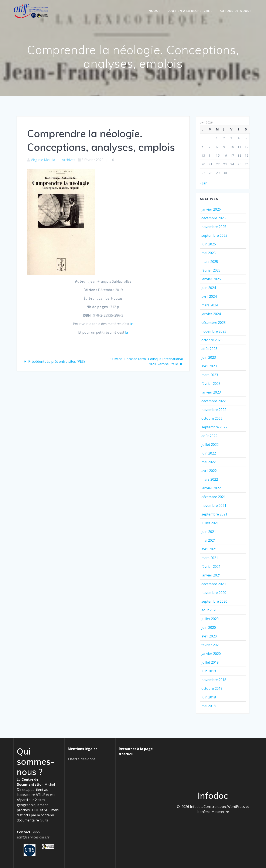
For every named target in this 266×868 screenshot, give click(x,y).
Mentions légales (83, 749)
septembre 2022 (214, 427)
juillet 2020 (210, 619)
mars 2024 (210, 305)
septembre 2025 (214, 235)
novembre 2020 (214, 593)
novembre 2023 (214, 331)
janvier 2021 (211, 575)
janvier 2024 (211, 314)
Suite (44, 820)
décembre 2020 (214, 584)
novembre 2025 (214, 227)
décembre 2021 (214, 497)
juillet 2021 (210, 523)
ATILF (40, 795)
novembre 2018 (214, 680)
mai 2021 (209, 540)
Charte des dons (82, 759)
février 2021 (211, 566)
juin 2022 (209, 453)
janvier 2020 (211, 654)
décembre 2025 (214, 218)
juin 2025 (209, 244)
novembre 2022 (214, 410)
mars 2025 (210, 262)
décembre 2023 (214, 323)
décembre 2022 (214, 401)
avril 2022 (209, 471)
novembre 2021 (214, 506)
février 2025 (211, 270)
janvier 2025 (211, 279)
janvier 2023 (211, 392)
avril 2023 (209, 366)
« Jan (204, 183)
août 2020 (209, 610)
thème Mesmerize (215, 812)
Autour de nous (234, 11)
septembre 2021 (214, 514)
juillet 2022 (210, 445)
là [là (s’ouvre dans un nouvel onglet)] (127, 332)
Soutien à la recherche (189, 11)
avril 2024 (209, 296)
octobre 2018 (212, 688)
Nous (153, 11)
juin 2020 (209, 627)
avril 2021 (209, 549)
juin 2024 (209, 288)
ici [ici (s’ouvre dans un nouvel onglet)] (132, 324)
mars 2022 (210, 479)
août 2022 (209, 436)
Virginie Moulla (43, 160)
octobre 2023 (212, 340)
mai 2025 (209, 253)
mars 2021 (210, 558)
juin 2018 (209, 697)
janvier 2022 (211, 488)
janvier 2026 (211, 209)
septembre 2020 (214, 601)
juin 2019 (209, 671)
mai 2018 (209, 706)
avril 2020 (209, 636)
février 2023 (211, 384)
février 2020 (211, 645)
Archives (69, 160)
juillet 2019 (210, 662)
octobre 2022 (212, 418)
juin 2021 (209, 532)
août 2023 (209, 349)
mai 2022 (209, 462)
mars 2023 (210, 375)
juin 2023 (209, 357)
